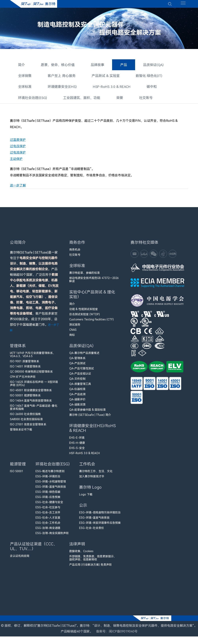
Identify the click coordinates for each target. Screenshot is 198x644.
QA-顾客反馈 (77, 407)
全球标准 (24, 87)
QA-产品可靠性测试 (82, 371)
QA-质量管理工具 (80, 386)
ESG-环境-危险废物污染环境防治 (100, 515)
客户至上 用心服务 (60, 77)
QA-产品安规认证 (80, 376)
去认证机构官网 (20, 558)
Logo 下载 (86, 497)
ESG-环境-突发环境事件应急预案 (100, 525)
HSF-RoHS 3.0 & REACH (108, 87)
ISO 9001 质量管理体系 (25, 364)
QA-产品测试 (77, 366)
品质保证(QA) (148, 66)
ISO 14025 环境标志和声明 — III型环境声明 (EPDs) (34, 386)
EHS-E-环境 (77, 440)
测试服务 (75, 327)
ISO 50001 (17, 474)
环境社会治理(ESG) (31, 98)
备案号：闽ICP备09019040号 (117, 639)
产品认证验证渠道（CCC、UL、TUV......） (34, 550)
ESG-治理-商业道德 (48, 530)
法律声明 (77, 547)
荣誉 (115, 98)
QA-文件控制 (77, 381)
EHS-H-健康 (77, 445)
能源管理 (18, 467)
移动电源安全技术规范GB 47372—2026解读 (94, 282)
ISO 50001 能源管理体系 (25, 398)
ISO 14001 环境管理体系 (25, 369)
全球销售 (24, 77)
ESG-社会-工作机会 (48, 525)
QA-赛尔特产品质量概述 (84, 355)
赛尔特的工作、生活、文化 (96, 474)
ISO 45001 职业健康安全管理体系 (31, 393)
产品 (119, 65)
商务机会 (75, 252)
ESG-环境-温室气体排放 (51, 489)
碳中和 (146, 87)
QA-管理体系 (77, 360)
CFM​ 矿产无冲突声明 (23, 379)
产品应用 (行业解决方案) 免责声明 (90, 567)
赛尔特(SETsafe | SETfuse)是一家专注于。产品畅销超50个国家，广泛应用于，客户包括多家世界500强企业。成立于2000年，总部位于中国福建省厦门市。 (35, 294)
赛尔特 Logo (90, 491)
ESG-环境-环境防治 (48, 479)
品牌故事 (94, 66)
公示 (84, 509)
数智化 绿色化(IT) (143, 77)
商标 (72, 337)
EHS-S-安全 (77, 450)
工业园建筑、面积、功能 (78, 98)
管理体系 (18, 349)
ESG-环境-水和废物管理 (51, 484)
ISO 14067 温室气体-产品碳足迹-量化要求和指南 (34, 410)
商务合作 (77, 246)
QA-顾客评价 (77, 402)
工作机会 (87, 467)
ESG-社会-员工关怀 (48, 515)
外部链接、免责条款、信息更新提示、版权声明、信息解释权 (93, 560)
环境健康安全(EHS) (60, 87)
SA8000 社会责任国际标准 (26, 422)
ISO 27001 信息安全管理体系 (28, 427)
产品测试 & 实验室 (101, 77)
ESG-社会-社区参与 (48, 510)
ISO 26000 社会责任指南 (25, 416)
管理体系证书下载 (21, 432)
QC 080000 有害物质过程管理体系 (31, 374)
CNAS (73, 332)
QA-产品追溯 (77, 397)
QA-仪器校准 (77, 391)
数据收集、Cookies (81, 554)
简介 (21, 66)
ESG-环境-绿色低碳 (48, 494)
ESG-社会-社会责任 (92, 530)
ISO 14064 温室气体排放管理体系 (31, 403)
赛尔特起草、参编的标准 (85, 275)
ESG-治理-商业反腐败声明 (52, 535)
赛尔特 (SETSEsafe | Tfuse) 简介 (90, 417)
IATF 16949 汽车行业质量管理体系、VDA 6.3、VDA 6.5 (33, 357)
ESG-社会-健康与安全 (49, 505)
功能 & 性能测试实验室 (84, 311)
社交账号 (140, 98)
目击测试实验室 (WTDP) (85, 317)
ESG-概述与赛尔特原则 (50, 474)
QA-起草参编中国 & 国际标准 (87, 412)
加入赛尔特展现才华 (92, 479)
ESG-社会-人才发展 (48, 520)
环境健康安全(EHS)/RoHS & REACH (93, 431)
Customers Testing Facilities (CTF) (91, 322)
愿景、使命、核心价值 (56, 66)
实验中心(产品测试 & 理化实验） (92, 298)
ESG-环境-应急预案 (48, 499)
